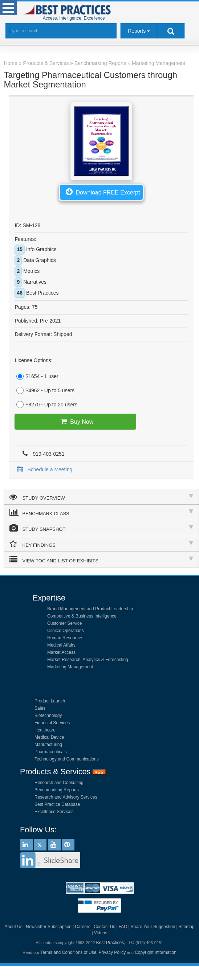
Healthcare (45, 730)
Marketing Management (70, 667)
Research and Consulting (59, 783)
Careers (83, 927)
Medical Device (49, 737)
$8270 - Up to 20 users (46, 405)
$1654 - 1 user (36, 376)
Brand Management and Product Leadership (90, 609)
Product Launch (50, 701)
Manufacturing (48, 745)
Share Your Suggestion (153, 927)
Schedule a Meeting (43, 470)
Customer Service (64, 623)
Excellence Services (54, 812)
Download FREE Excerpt (101, 192)
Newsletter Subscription (49, 927)
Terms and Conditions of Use (68, 952)
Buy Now (75, 422)
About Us (13, 927)
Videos (101, 933)
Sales (40, 708)
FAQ (123, 927)
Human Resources (65, 638)
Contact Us (104, 927)
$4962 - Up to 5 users (44, 390)
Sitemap (186, 927)
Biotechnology (48, 715)
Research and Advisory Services (66, 797)
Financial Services (52, 723)
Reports (137, 31)
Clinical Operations (66, 631)
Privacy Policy (112, 952)
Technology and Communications (67, 759)
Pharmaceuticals (51, 752)
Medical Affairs (61, 645)
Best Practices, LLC (115, 943)
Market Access (61, 652)
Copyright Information (156, 952)
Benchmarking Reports (57, 790)
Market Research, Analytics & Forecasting (88, 660)
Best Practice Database (57, 804)
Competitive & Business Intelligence (82, 616)
